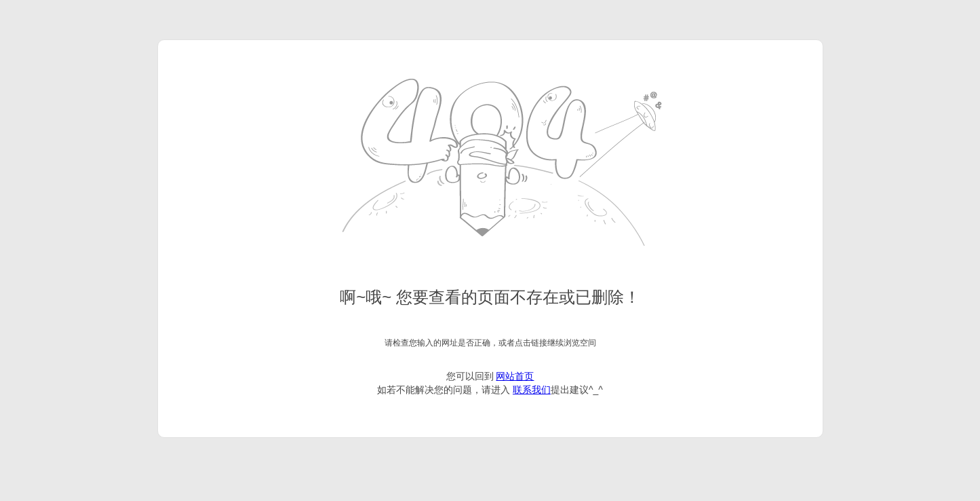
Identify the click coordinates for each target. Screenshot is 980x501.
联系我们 (532, 390)
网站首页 (515, 376)
